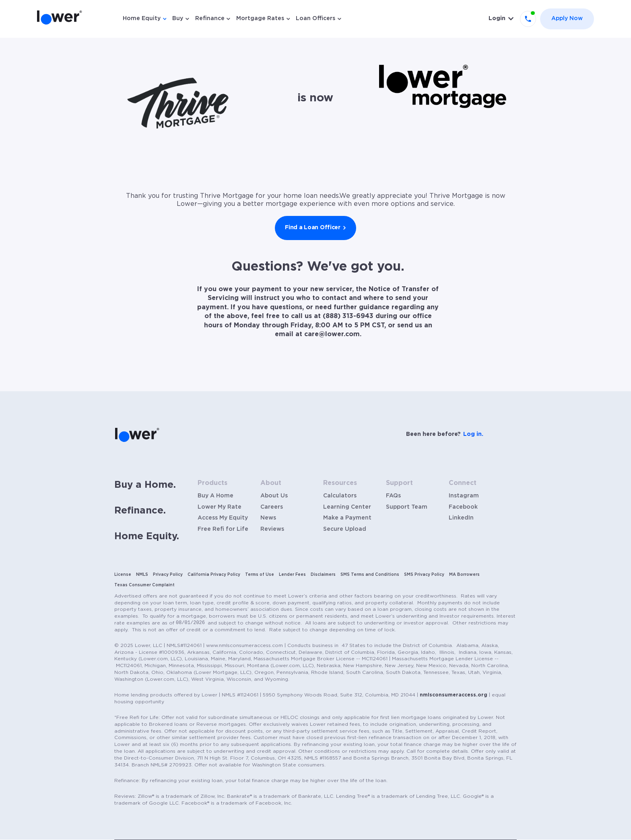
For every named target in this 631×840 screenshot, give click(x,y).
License (123, 575)
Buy (178, 18)
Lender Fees (292, 575)
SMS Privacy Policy (424, 575)
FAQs (393, 496)
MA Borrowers (464, 575)
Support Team (407, 507)
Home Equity (142, 18)
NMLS (142, 575)
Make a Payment (347, 518)
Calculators (340, 496)
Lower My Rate (220, 507)
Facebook (463, 507)
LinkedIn (461, 518)
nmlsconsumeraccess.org (454, 695)
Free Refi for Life (223, 529)
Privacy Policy (168, 575)
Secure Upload (345, 529)
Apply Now (567, 18)
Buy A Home (215, 496)
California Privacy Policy (214, 575)
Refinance (210, 18)
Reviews (272, 529)
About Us (274, 496)
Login (497, 18)
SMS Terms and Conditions (370, 575)
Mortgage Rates (260, 18)
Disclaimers (323, 575)
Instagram (464, 496)
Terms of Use (260, 575)
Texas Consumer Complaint (144, 585)
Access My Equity (223, 518)
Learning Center (347, 507)
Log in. (473, 434)
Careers (272, 507)
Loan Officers (315, 18)
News (268, 518)
